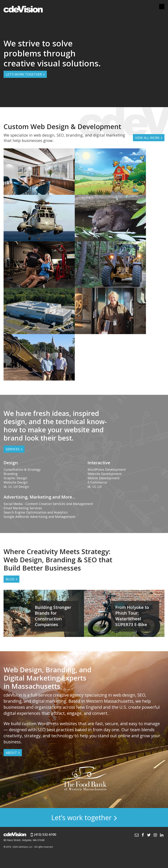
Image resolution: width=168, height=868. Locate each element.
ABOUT (11, 753)
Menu (162, 7)
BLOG (10, 579)
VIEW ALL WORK (147, 138)
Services (13, 449)
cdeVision (23, 9)
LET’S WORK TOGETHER (24, 74)
